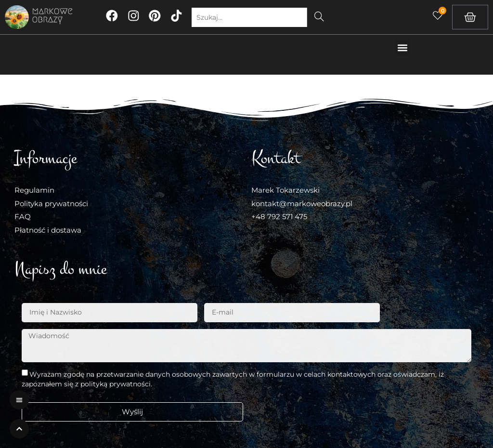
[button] (402, 47)
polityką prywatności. (116, 383)
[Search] (320, 17)
